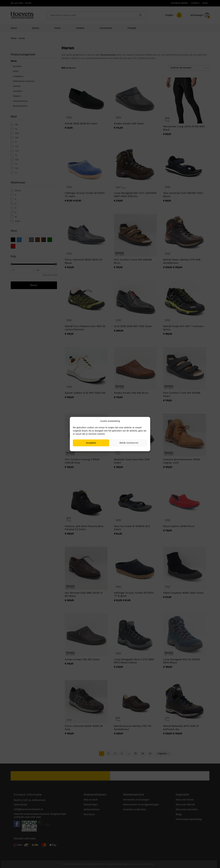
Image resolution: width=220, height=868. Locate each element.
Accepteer (91, 443)
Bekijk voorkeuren (129, 443)
